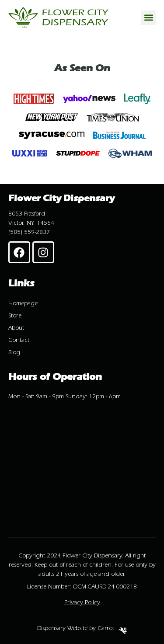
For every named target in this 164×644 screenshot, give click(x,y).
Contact (19, 340)
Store (15, 316)
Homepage (23, 303)
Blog (14, 352)
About (16, 328)
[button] (148, 18)
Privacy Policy (82, 602)
